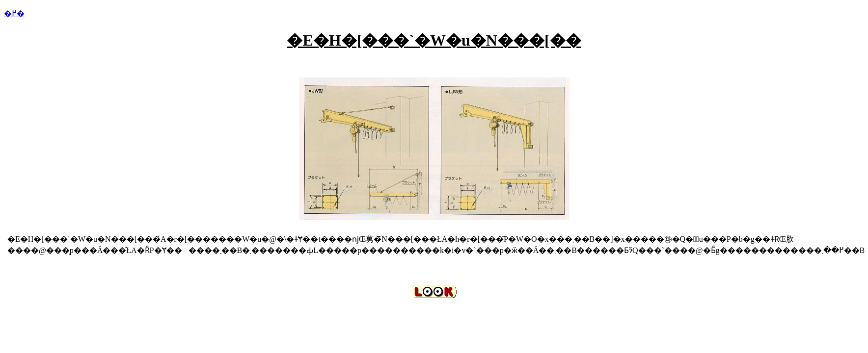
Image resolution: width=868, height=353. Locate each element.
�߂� (14, 13)
